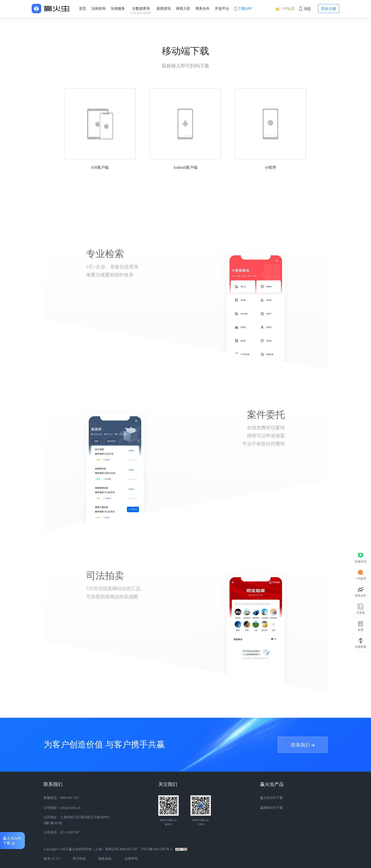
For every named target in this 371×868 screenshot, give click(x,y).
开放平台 (222, 9)
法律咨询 (98, 9)
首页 (83, 9)
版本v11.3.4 (52, 859)
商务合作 (203, 9)
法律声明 (131, 859)
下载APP (243, 9)
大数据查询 (141, 11)
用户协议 (79, 859)
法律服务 (118, 9)
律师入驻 (183, 9)
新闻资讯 (164, 9)
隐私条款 (105, 859)
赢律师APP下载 (271, 808)
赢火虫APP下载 (271, 798)
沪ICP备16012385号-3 (157, 849)
